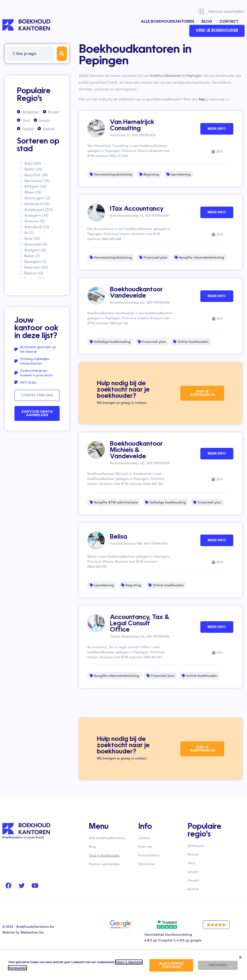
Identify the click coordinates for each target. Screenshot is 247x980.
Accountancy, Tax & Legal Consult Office (140, 624)
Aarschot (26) (36, 175)
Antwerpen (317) (39, 209)
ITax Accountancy (137, 209)
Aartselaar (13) (37, 181)
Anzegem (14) (36, 215)
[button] (240, 957)
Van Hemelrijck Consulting (132, 125)
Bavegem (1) (35, 261)
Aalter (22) (33, 169)
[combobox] (31, 54)
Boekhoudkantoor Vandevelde (136, 293)
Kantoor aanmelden (227, 11)
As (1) (29, 233)
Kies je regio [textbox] (26, 54)
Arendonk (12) (37, 227)
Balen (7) (32, 256)
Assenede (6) (36, 244)
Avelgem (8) (35, 250)
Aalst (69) (33, 163)
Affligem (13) (35, 186)
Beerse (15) (34, 273)
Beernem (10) (36, 267)
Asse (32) (32, 238)
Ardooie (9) (34, 221)
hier (202, 99)
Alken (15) (33, 192)
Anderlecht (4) (37, 204)
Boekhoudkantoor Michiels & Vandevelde (136, 450)
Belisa (119, 537)
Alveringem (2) (37, 198)
